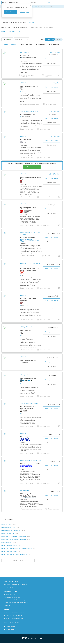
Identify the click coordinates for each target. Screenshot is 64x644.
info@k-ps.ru (10, 629)
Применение (40, 45)
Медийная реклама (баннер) (12, 597)
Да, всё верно (11, 12)
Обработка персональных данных (14, 613)
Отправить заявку (32, 167)
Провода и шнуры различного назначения (14, 554)
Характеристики (26, 45)
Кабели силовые (6, 524)
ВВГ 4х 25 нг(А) (26, 52)
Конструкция (54, 45)
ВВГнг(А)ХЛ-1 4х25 (27, 327)
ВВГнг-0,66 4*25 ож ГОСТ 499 (30, 264)
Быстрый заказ (52, 64)
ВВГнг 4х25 (24, 83)
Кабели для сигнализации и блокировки (14, 536)
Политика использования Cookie (14, 618)
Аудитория (7, 605)
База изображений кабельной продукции (16, 600)
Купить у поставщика (52, 59)
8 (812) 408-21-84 (11, 626)
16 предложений (10, 45)
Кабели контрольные (8, 533)
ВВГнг (41, 7)
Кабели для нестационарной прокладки (14, 539)
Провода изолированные (9, 551)
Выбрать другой (25, 12)
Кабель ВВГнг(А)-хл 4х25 (29, 403)
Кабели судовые (6, 542)
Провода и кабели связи (9, 545)
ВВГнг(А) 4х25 (25, 375)
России (31, 23)
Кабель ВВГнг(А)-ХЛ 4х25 (29, 111)
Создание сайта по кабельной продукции (16, 603)
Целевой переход (9, 594)
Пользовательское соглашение (13, 616)
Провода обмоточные (8, 527)
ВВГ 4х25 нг (24, 490)
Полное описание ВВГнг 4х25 (11, 32)
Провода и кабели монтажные (11, 530)
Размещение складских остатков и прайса (16, 584)
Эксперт (59, 39)
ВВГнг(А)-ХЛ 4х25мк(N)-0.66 (30, 460)
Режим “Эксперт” (9, 587)
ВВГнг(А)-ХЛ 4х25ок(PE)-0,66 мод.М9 (31, 233)
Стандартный (50, 39)
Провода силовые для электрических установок (17, 548)
